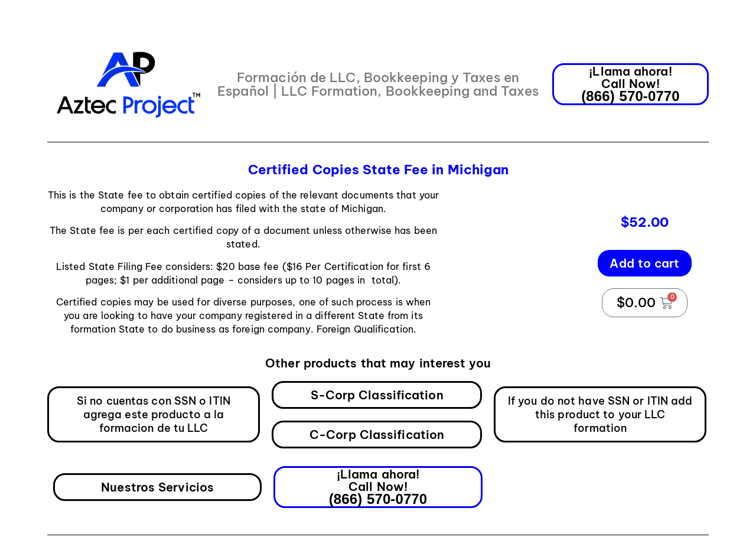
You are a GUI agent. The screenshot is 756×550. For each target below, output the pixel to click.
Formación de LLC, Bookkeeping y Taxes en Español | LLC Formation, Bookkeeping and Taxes (378, 84)
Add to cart (644, 263)
